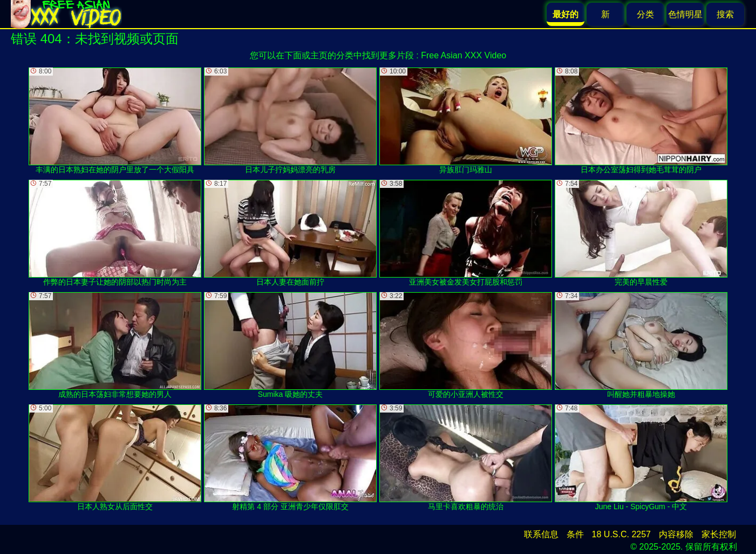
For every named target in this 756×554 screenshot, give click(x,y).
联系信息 (541, 534)
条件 (575, 534)
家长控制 (719, 534)
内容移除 (676, 534)
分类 (645, 14)
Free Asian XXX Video (464, 55)
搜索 (725, 14)
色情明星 (685, 14)
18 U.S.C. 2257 (621, 534)
